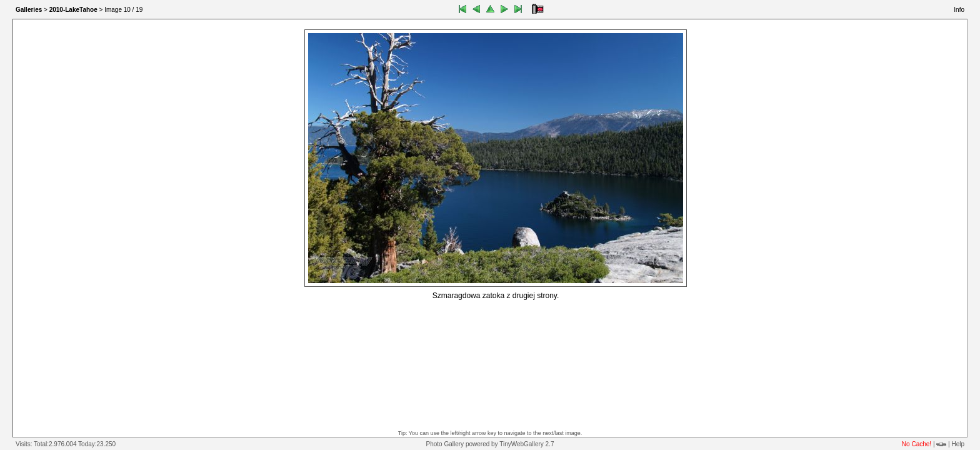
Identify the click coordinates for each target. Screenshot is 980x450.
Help (958, 444)
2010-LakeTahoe (73, 10)
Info (959, 10)
